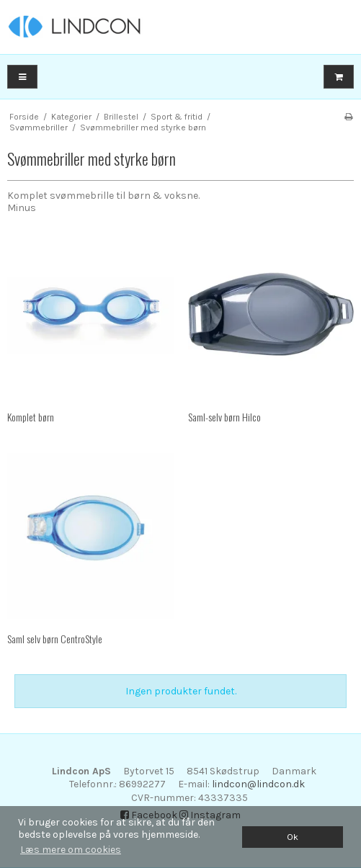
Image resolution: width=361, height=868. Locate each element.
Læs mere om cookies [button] (71, 850)
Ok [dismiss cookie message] (293, 837)
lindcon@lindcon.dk (258, 784)
